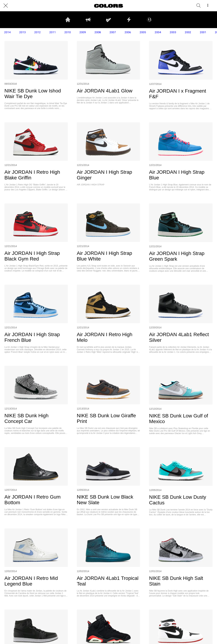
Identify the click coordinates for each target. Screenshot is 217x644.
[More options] (208, 6)
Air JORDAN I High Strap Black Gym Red (32, 256)
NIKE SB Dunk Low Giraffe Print (106, 418)
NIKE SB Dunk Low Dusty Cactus (178, 500)
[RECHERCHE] (199, 6)
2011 (53, 32)
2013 (22, 32)
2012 (38, 32)
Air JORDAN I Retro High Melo (105, 337)
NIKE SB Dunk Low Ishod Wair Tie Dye (33, 94)
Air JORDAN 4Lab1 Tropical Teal (108, 581)
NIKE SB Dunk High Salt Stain (176, 581)
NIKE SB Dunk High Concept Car (26, 418)
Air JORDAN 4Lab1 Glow (105, 91)
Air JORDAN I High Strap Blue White (105, 256)
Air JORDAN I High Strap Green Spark (177, 256)
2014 (7, 32)
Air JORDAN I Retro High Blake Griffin (32, 175)
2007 (113, 32)
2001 (203, 32)
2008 (98, 32)
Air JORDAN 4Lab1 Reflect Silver (179, 337)
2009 (83, 32)
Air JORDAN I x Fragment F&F (178, 94)
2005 (143, 32)
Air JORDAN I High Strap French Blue (32, 337)
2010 (68, 32)
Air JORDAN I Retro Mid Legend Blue (31, 581)
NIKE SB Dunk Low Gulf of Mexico (179, 419)
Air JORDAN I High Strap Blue (177, 175)
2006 (128, 32)
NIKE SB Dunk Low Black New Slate (105, 500)
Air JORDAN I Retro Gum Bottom (32, 500)
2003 (173, 32)
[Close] (6, 6)
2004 (158, 32)
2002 (188, 32)
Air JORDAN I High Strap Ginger (105, 175)
